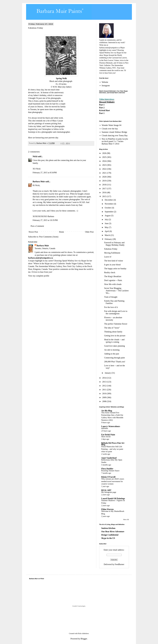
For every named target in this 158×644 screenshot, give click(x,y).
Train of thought (111, 297)
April (107, 231)
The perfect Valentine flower (116, 324)
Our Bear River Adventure (113, 531)
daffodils (105, 428)
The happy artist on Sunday (115, 269)
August (108, 216)
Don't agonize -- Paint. (113, 280)
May (107, 227)
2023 (105, 165)
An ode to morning (112, 350)
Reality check (110, 272)
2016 (105, 192)
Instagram (106, 86)
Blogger (84, 639)
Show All (126, 520)
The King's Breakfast (113, 276)
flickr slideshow (83, 633)
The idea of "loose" (112, 328)
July (107, 219)
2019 (105, 181)
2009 (105, 397)
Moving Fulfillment (112, 253)
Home (62, 232)
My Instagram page (109, 492)
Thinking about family (113, 332)
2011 (104, 390)
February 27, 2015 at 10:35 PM (45, 220)
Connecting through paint (114, 358)
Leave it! (108, 257)
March (108, 235)
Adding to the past (112, 354)
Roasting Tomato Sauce (110, 471)
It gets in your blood (112, 265)
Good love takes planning (115, 346)
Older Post (89, 232)
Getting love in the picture (115, 336)
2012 (105, 386)
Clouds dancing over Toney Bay (115, 135)
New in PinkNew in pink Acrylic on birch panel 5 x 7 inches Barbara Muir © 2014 (115, 141)
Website (105, 82)
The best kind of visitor (114, 261)
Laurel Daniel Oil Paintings (113, 498)
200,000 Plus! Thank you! (115, 362)
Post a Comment (37, 226)
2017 (105, 189)
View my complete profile (39, 276)
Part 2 (102, 108)
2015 (105, 196)
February (109, 239)
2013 (105, 382)
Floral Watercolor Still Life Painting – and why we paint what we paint (112, 449)
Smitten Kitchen (108, 528)
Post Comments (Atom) (49, 237)
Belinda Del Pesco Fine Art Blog (113, 444)
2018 (105, 185)
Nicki (35, 156)
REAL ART (106, 490)
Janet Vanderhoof (109, 458)
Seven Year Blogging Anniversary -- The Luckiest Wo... (116, 291)
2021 (105, 173)
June (107, 223)
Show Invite (106, 437)
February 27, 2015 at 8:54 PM (45, 173)
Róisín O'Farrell (108, 477)
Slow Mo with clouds (113, 284)
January (108, 373)
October (108, 208)
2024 (105, 161)
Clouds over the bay (110, 129)
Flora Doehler (107, 469)
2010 (105, 394)
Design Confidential (110, 535)
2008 (105, 401)
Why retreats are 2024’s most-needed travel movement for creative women (113, 481)
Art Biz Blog (107, 411)
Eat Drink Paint (108, 435)
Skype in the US (108, 538)
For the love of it (111, 307)
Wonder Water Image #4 (111, 125)
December (109, 200)
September (109, 212)
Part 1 (102, 105)
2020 (105, 177)
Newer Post (33, 232)
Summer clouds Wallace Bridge (114, 132)
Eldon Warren (107, 509)
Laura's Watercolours (111, 426)
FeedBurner (120, 564)
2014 (105, 378)
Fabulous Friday (111, 249)
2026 (105, 153)
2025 (105, 157)
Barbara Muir (39, 181)
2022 (105, 169)
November (109, 204)
